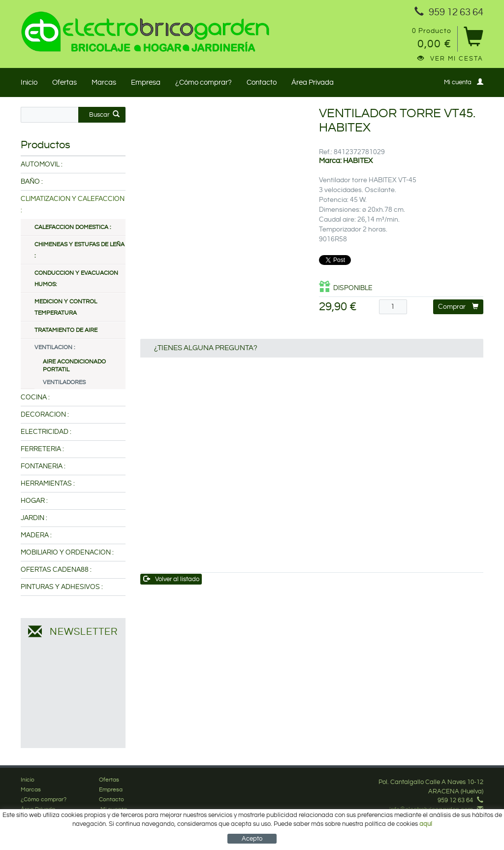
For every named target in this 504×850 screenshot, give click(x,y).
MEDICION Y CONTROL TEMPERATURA (66, 307)
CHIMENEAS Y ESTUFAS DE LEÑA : (79, 250)
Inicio (29, 82)
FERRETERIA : (42, 449)
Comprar (458, 307)
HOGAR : (34, 501)
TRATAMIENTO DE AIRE (66, 330)
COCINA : (35, 397)
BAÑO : (32, 182)
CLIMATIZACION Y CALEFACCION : (73, 205)
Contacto (262, 82)
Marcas (104, 82)
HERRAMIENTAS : (48, 484)
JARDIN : (34, 518)
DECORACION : (45, 415)
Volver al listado (172, 579)
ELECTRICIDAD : (46, 432)
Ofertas (64, 82)
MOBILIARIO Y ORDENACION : (67, 553)
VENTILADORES (64, 382)
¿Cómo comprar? (204, 82)
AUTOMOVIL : (42, 164)
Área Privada (313, 82)
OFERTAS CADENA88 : (56, 570)
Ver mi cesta (450, 59)
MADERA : (36, 535)
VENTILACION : (55, 347)
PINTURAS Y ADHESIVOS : (62, 587)
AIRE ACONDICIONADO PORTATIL (74, 366)
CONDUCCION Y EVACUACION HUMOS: (76, 279)
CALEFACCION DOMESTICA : (73, 227)
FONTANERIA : (43, 466)
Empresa (146, 82)
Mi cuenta (464, 82)
